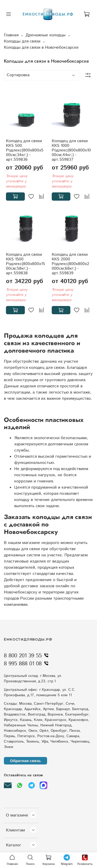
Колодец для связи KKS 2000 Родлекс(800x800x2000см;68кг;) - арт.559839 (70, 264)
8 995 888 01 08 (27, 664)
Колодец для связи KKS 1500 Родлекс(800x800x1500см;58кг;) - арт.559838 (25, 264)
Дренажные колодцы (46, 35)
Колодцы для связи (22, 41)
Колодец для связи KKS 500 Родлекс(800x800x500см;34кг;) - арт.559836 (25, 150)
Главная (11, 35)
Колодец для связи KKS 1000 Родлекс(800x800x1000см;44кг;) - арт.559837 (71, 150)
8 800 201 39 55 (27, 656)
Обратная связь (25, 761)
